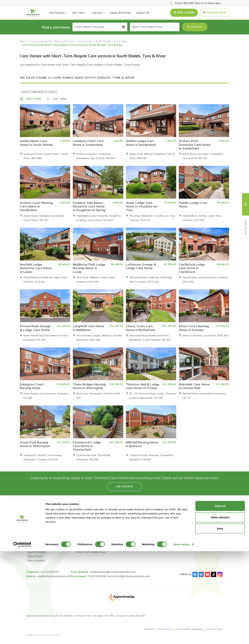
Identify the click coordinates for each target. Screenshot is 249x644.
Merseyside (34, 550)
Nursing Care (84, 546)
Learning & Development (123, 533)
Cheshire (32, 524)
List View (60, 99)
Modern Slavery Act (162, 520)
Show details (181, 637)
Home (23, 41)
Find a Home (186, 13)
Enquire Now (217, 13)
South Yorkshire (36, 555)
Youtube (207, 577)
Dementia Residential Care (92, 542)
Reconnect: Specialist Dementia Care (89, 531)
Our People (116, 524)
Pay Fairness (158, 533)
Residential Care (86, 537)
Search (195, 27)
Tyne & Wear (35, 559)
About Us (143, 13)
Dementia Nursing (87, 550)
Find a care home (37, 520)
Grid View (34, 99)
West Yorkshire (36, 563)
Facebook (195, 577)
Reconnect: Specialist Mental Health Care (89, 522)
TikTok (214, 577)
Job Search (116, 520)
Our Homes (57, 13)
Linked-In (201, 577)
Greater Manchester (39, 537)
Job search (124, 489)
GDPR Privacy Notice (163, 529)
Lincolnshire (34, 546)
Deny (220, 621)
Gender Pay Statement (164, 524)
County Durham (36, 533)
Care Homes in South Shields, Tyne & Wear (103, 41)
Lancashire (33, 542)
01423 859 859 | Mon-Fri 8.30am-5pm (198, 3)
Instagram (220, 577)
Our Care (78, 13)
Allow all (220, 599)
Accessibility (116, 537)
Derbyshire (33, 529)
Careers (97, 13)
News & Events (121, 13)
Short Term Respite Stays (91, 555)
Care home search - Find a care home (52, 41)
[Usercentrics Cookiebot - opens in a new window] (22, 637)
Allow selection (220, 610)
